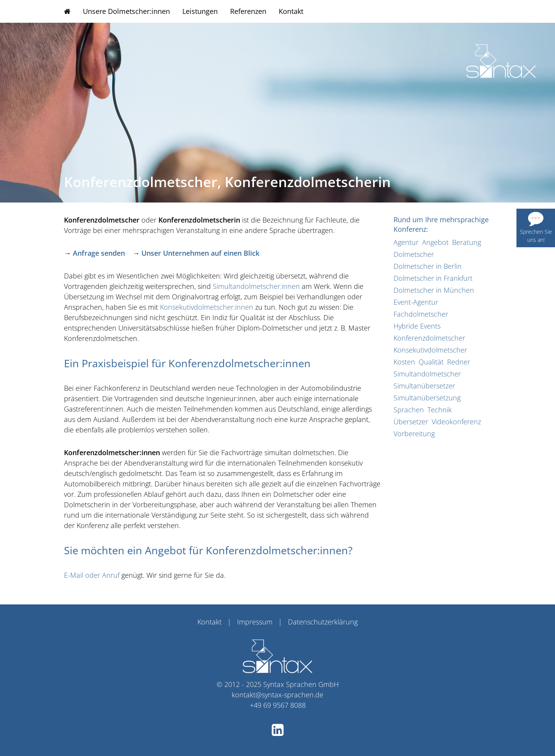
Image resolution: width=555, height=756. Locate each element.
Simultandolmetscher (427, 374)
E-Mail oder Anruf (92, 575)
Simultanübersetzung (427, 398)
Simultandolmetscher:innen (256, 286)
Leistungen (200, 11)
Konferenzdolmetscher (429, 338)
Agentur (406, 242)
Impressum (255, 622)
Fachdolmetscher (421, 314)
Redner (459, 362)
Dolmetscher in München (434, 290)
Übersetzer (411, 422)
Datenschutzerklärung (323, 622)
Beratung (467, 242)
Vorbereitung (414, 434)
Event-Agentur (416, 302)
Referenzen (248, 11)
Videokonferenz (456, 422)
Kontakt (291, 11)
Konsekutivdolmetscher (430, 350)
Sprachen (409, 410)
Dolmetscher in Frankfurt (433, 278)
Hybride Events (417, 326)
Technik (440, 410)
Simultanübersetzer (424, 386)
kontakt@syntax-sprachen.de (277, 695)
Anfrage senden (99, 253)
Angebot (435, 242)
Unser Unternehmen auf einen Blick (200, 253)
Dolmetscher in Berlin (428, 266)
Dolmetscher (414, 254)
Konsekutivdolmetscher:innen (207, 307)
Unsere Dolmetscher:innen (126, 11)
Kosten (404, 362)
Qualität (431, 362)
